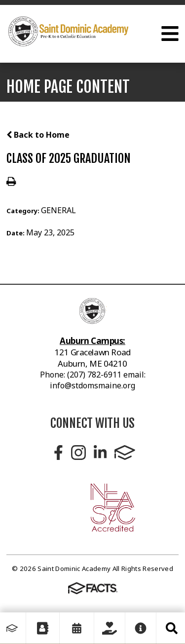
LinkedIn (100, 453)
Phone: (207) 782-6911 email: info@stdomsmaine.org (93, 380)
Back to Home (38, 135)
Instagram (78, 453)
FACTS (125, 453)
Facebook (58, 453)
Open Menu (170, 34)
